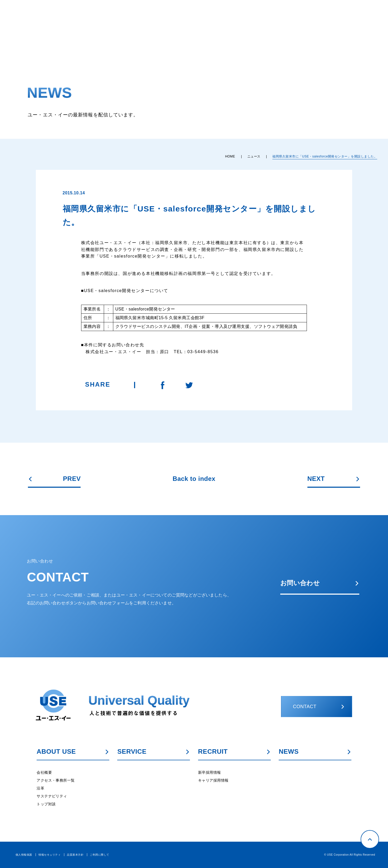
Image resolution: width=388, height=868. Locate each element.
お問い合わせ (320, 583)
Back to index (194, 479)
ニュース (254, 156)
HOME (230, 156)
